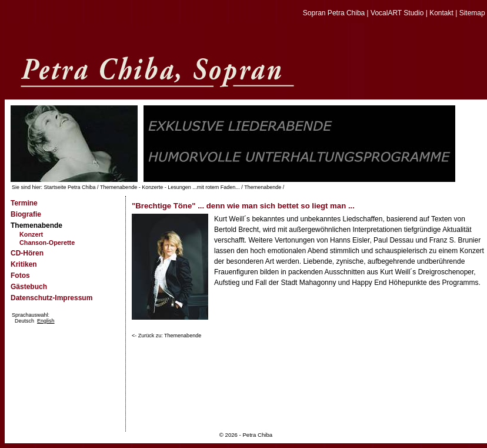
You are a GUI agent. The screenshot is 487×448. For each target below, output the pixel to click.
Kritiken (24, 264)
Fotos (20, 276)
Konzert (31, 234)
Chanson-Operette (47, 243)
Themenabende (263, 187)
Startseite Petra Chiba (70, 187)
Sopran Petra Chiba (334, 13)
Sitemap (472, 13)
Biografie (26, 214)
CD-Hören (27, 253)
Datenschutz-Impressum (51, 298)
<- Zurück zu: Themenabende (166, 336)
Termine (24, 203)
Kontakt (441, 13)
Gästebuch (29, 287)
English (46, 321)
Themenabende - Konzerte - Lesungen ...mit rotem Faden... (170, 187)
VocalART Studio (397, 13)
